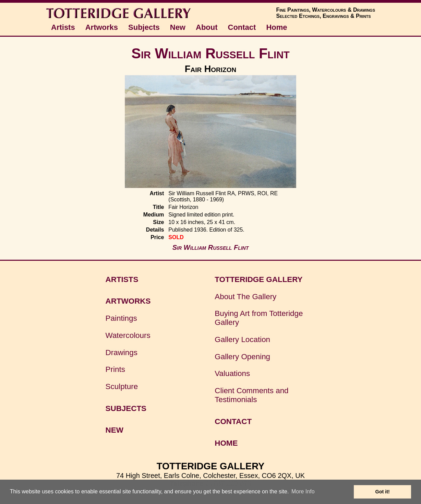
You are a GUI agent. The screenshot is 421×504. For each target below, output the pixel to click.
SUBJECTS (126, 408)
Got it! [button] (383, 492)
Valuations (232, 373)
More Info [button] (303, 491)
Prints (115, 369)
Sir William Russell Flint (210, 53)
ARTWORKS (128, 301)
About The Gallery (245, 297)
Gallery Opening (242, 357)
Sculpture (122, 386)
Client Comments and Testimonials (251, 395)
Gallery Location (242, 339)
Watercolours (128, 335)
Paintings (121, 318)
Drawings (122, 353)
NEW (115, 430)
